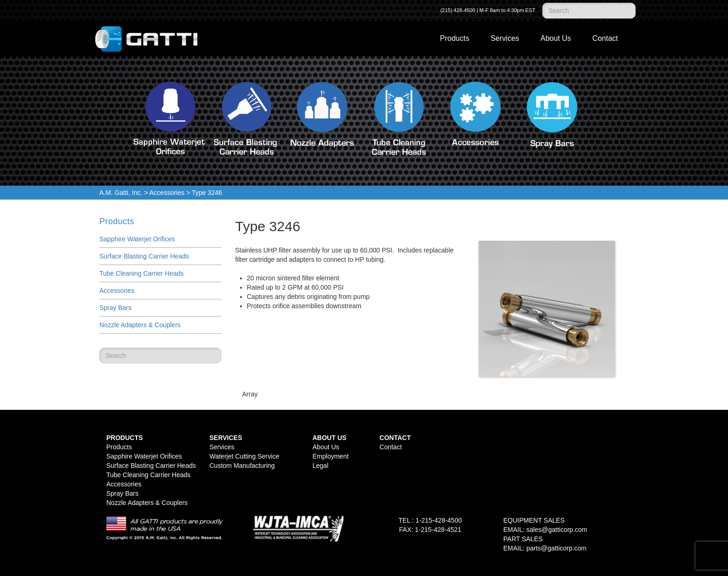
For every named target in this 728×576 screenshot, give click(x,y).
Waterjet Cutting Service (244, 456)
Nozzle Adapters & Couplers (140, 325)
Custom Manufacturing (242, 466)
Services (505, 38)
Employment (331, 456)
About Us (556, 38)
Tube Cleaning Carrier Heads (142, 273)
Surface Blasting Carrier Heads (144, 256)
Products (455, 38)
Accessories (167, 193)
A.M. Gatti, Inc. (121, 193)
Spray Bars (115, 308)
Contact (605, 38)
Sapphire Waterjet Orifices (137, 239)
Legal (320, 466)
